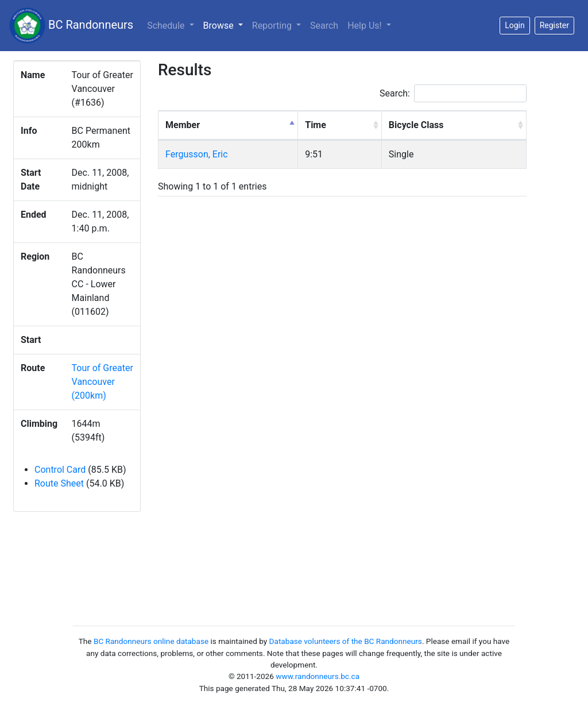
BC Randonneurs (71, 26)
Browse (225, 25)
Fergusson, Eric (197, 154)
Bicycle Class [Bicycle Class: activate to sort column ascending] (416, 125)
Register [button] (554, 25)
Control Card (60, 470)
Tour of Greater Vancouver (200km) (102, 382)
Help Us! (365, 26)
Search (324, 26)
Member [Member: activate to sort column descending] (183, 125)
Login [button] (515, 25)
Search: (453, 93)
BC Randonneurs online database (151, 641)
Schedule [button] (167, 26)
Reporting (273, 26)
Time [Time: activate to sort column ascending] (316, 125)
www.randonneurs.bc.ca (318, 676)
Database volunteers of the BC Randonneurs (346, 641)
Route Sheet (59, 483)
